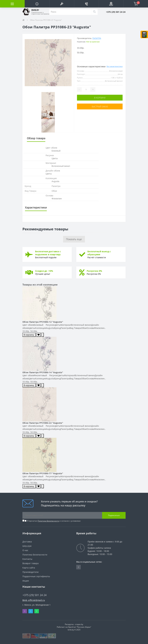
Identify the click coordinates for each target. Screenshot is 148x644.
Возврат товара (30, 563)
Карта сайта (29, 568)
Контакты (27, 559)
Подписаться (114, 515)
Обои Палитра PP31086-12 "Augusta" (43, 322)
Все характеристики (115, 66)
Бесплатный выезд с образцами (99, 253)
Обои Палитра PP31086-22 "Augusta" (43, 423)
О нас (25, 550)
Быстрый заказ (100, 106)
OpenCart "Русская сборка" (80, 627)
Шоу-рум (27, 546)
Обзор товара (36, 138)
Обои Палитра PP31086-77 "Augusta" (43, 473)
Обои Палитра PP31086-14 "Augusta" (43, 372)
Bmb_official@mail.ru (34, 600)
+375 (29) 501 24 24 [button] (35, 595)
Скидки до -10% (44, 271)
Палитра (97, 38)
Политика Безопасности (48, 521)
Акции (26, 581)
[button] (62, 4)
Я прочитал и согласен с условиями (54, 521)
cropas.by (79, 624)
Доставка (27, 542)
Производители (30, 572)
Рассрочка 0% (94, 271)
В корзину (100, 98)
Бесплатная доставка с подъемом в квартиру (48, 253)
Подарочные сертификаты (36, 576)
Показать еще (74, 239)
